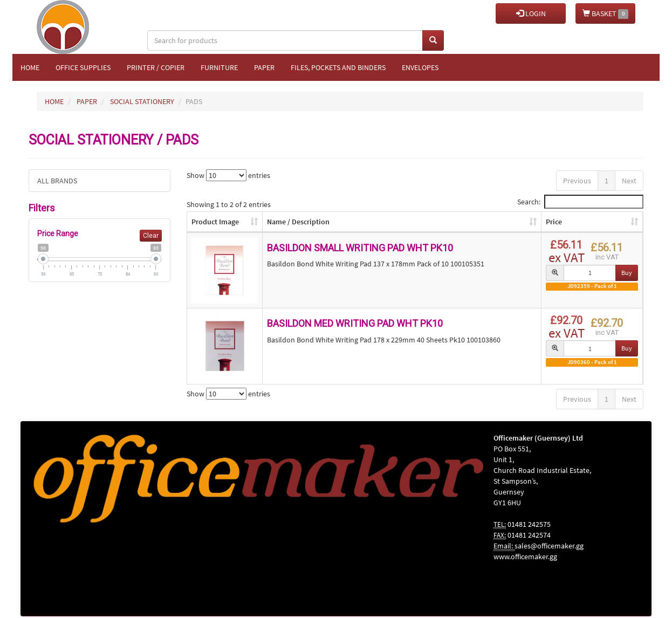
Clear (151, 236)
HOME (54, 101)
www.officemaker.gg (525, 557)
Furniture (219, 67)
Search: (580, 202)
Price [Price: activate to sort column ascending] (554, 222)
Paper (264, 67)
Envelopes (420, 67)
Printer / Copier (156, 67)
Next (629, 181)
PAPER (87, 101)
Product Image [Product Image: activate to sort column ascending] (215, 222)
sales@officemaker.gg (549, 546)
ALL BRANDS (57, 181)
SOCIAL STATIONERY (142, 101)
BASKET (605, 14)
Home (30, 67)
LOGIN (531, 13)
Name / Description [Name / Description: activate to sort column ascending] (298, 222)
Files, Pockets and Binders (338, 67)
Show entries (228, 175)
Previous (577, 181)
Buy (627, 273)
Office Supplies (83, 67)
